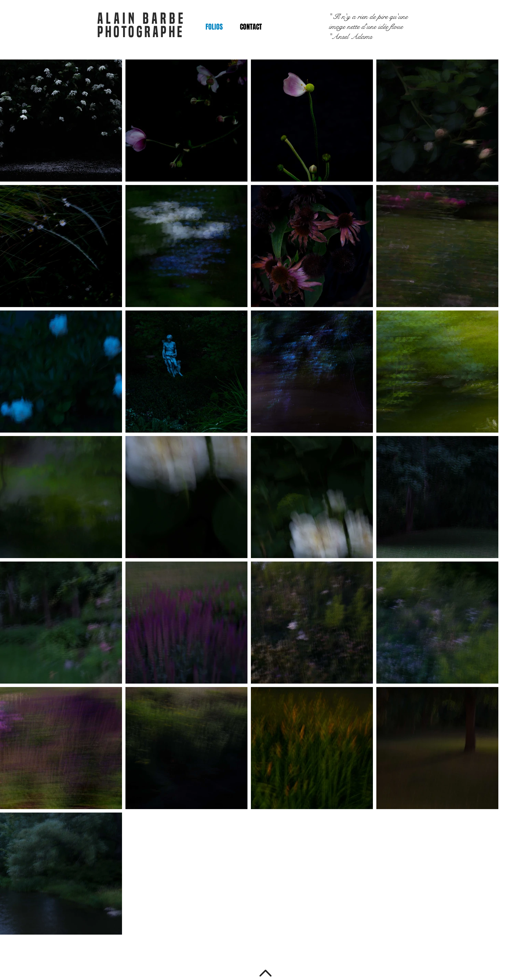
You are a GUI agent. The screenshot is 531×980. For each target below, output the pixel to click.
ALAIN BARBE (142, 18)
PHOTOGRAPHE (141, 32)
